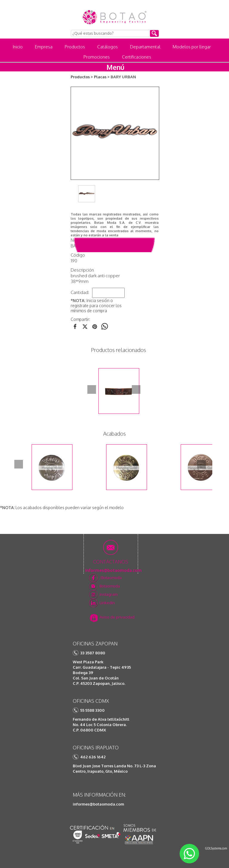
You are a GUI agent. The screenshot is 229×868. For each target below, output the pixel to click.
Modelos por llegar (192, 47)
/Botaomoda (111, 578)
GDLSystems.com (216, 848)
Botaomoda (110, 586)
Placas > (102, 77)
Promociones (97, 57)
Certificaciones (137, 57)
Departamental (145, 47)
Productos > (82, 77)
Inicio (18, 47)
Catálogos (107, 47)
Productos (75, 47)
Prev (92, 389)
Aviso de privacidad (117, 617)
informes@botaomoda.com (98, 804)
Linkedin (107, 603)
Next (136, 389)
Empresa (44, 47)
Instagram (109, 594)
